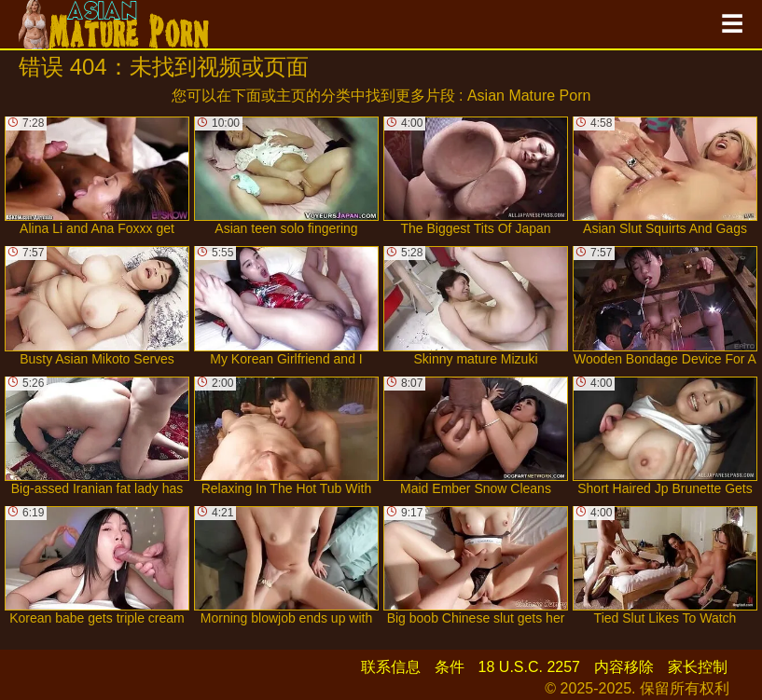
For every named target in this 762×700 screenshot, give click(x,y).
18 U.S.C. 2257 (529, 667)
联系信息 (391, 667)
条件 (450, 667)
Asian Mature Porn (529, 96)
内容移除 (624, 667)
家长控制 (698, 667)
